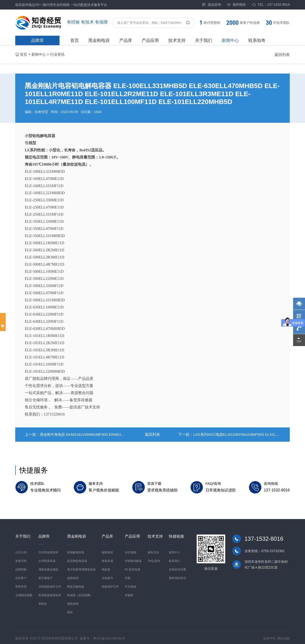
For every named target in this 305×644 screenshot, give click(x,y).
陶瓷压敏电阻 (76, 585)
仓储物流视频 (24, 594)
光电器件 (107, 576)
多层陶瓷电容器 (77, 559)
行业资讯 (59, 54)
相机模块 (73, 602)
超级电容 (73, 576)
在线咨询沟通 (177, 568)
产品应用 (150, 40)
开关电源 (130, 585)
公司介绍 (21, 551)
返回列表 (282, 55)
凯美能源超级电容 (50, 594)
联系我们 (175, 559)
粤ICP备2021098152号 (110, 637)
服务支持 (153, 551)
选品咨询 (211, 5)
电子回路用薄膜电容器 (81, 568)
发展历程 (21, 559)
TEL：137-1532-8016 (271, 5)
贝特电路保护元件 (50, 585)
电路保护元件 (110, 585)
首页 (75, 40)
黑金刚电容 (99, 40)
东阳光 (43, 602)
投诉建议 (3, 322)
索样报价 (236, 5)
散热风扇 (107, 559)
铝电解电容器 (76, 551)
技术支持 (177, 40)
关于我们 (204, 40)
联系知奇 (257, 40)
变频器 (129, 594)
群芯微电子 (45, 576)
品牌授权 (21, 568)
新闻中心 (230, 40)
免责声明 (268, 637)
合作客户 (21, 576)
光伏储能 (130, 551)
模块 (70, 611)
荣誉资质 (21, 585)
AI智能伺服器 (133, 559)
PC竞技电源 (132, 568)
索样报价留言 (177, 576)
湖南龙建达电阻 (48, 568)
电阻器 (106, 568)
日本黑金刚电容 (48, 551)
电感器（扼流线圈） (80, 594)
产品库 (126, 40)
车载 (128, 576)
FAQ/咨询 (154, 559)
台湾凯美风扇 (47, 559)
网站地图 (283, 637)
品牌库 (37, 40)
